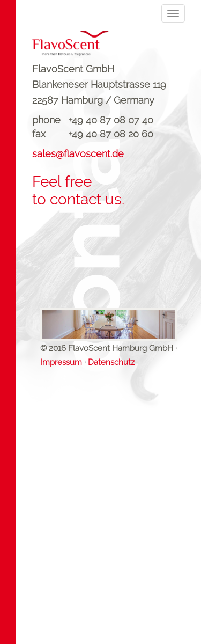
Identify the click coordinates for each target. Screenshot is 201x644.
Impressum (61, 362)
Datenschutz (111, 362)
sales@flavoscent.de (78, 154)
